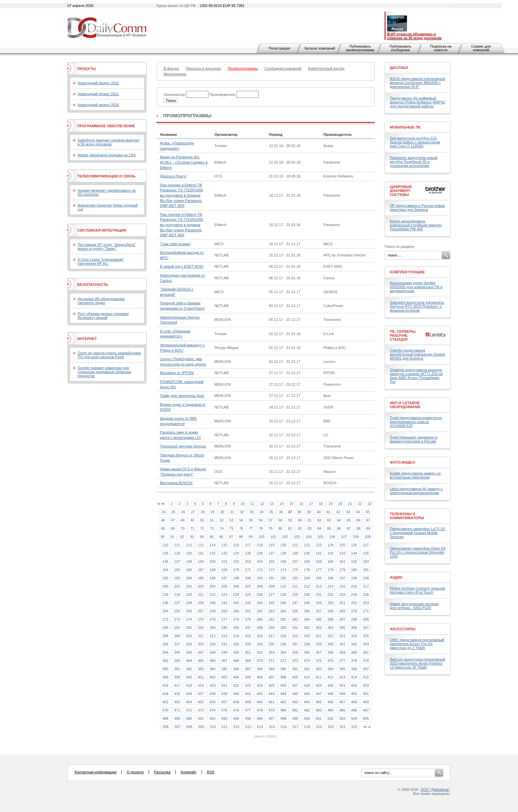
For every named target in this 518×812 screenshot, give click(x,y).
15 (291, 504)
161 (342, 561)
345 (177, 652)
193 (295, 578)
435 (177, 694)
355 (295, 652)
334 (260, 644)
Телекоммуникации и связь (106, 176)
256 (189, 611)
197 (342, 578)
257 (201, 611)
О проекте (135, 772)
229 (295, 595)
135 (248, 553)
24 (164, 512)
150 (212, 561)
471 (177, 710)
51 (212, 520)
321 (318, 636)
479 (272, 710)
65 (349, 520)
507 (177, 727)
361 (366, 652)
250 (330, 603)
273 (177, 619)
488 (165, 718)
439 (224, 694)
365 (201, 661)
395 (342, 669)
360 (354, 652)
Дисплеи (399, 68)
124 (330, 545)
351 (248, 652)
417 (177, 685)
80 (280, 528)
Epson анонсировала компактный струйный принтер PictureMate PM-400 (416, 225)
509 (201, 727)
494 (236, 718)
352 (260, 652)
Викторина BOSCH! (176, 483)
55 (251, 520)
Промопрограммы (187, 116)
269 (342, 611)
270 (354, 611)
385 (224, 669)
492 (212, 718)
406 (260, 677)
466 (330, 702)
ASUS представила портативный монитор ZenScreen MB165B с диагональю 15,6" (417, 83)
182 (165, 578)
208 (260, 586)
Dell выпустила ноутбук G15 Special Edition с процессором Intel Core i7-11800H (415, 142)
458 (236, 702)
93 (192, 537)
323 (342, 636)
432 (354, 685)
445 (295, 694)
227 (272, 595)
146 (165, 561)
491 (201, 718)
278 (236, 619)
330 (212, 644)
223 (224, 595)
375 (318, 661)
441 (248, 694)
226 (260, 595)
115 (224, 545)
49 (192, 520)
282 (283, 619)
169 (224, 570)
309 (177, 636)
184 (189, 578)
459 (248, 702)
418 (189, 685)
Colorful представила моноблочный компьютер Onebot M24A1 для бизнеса (418, 354)
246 (283, 603)
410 (307, 677)
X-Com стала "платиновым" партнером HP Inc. (101, 261)
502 (330, 718)
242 (236, 603)
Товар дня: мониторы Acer (182, 396)
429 (318, 685)
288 (354, 619)
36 (281, 512)
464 (307, 702)
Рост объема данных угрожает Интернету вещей (103, 316)
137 (272, 553)
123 (318, 545)
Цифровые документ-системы (401, 191)
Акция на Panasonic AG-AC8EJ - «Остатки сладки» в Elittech (184, 162)
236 (165, 603)
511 (225, 727)
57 (271, 520)
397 (366, 669)
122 (307, 545)
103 (297, 537)
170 (236, 570)
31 (232, 512)
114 (212, 545)
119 (272, 545)
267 (318, 611)
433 (366, 685)
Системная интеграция (102, 230)
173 (272, 570)
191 (272, 578)
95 (211, 537)
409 (295, 677)
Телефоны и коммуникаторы (407, 516)
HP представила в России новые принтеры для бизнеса (417, 208)
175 (295, 570)
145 (366, 553)
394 (330, 669)
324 (354, 636)
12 (262, 504)
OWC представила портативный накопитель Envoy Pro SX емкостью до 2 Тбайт (417, 644)
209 (272, 586)
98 (241, 537)
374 (307, 661)
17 (311, 504)
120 (283, 545)
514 (260, 727)
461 (272, 702)
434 (165, 694)
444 (283, 694)
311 (201, 636)
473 (201, 710)
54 (241, 520)
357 (318, 652)
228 (283, 595)
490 (189, 718)
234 (354, 595)
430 (330, 685)
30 (222, 512)
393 (318, 669)
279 (248, 619)
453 (177, 702)
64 (339, 520)
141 (318, 553)
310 (189, 636)
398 (165, 677)
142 (330, 553)
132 (212, 553)
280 (260, 619)
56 (261, 520)
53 (231, 520)
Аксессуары (403, 629)
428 (307, 685)
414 (354, 677)
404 (236, 677)
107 (344, 537)
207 (248, 586)
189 (248, 578)
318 (283, 636)
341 (342, 644)
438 (212, 694)
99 (251, 537)
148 (189, 561)
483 (318, 710)
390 (283, 669)
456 (212, 702)
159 (318, 561)
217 (366, 586)
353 (272, 652)
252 (354, 603)
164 (165, 570)
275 (201, 619)
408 (283, 677)
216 (354, 586)
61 (310, 520)
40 (319, 512)
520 (331, 727)
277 (224, 619)
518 (307, 727)
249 (318, 603)
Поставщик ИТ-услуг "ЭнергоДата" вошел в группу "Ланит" (107, 247)
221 (201, 595)
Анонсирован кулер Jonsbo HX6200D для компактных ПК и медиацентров (416, 287)
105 (320, 537)
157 (295, 561)
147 (177, 561)
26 (183, 512)
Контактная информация (95, 772)
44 (358, 512)
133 (224, 553)
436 (189, 694)
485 (342, 710)
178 (330, 570)
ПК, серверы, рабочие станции (403, 335)
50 (202, 520)
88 (358, 528)
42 (338, 512)
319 (295, 636)
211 (295, 586)
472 (189, 710)
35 (271, 512)
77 (251, 528)
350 (236, 652)
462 (283, 702)
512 (237, 727)
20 (340, 504)
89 (368, 528)
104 (309, 537)
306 (354, 628)
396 (354, 669)
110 (165, 545)
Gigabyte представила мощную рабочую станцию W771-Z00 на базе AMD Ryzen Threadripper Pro (416, 376)
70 (182, 528)
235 (366, 595)
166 (189, 570)
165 (177, 570)
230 (307, 595)
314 (236, 636)
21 (350, 504)
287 (342, 619)
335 (272, 644)
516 (283, 727)
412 (330, 677)
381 (177, 669)
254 (165, 611)
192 (283, 578)
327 (177, 644)
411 (318, 677)
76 (241, 528)
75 (231, 528)
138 (283, 553)
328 (189, 644)
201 (177, 586)
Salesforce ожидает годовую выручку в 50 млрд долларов (109, 142)
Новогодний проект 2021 (98, 94)
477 (248, 710)
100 (261, 537)
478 (260, 710)
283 (295, 619)
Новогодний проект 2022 (98, 83)
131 (201, 553)
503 (342, 718)
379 (366, 661)
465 (318, 702)
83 (310, 528)
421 (224, 685)
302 (307, 628)
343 (366, 644)
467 (342, 702)
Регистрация (279, 48)
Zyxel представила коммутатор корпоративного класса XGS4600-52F (416, 422)
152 (236, 561)
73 (212, 528)
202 (189, 586)
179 (342, 570)
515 (272, 727)
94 (202, 537)
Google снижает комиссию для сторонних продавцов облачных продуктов (105, 372)
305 (342, 628)
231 (318, 595)
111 (177, 545)
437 (201, 694)
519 (319, 727)
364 (189, 661)
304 (330, 628)
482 (307, 710)
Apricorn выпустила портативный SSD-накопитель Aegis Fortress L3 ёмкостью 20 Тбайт (417, 663)
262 (260, 611)
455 (201, 702)
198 (354, 578)
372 (283, 661)
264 (283, 611)
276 (212, 619)
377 (342, 661)
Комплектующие (407, 272)
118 (260, 545)
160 (330, 561)
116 (236, 545)
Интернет (87, 339)
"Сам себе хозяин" (175, 244)
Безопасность (93, 285)
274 (189, 619)
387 (248, 669)
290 (165, 628)
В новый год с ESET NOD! (182, 266)
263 (272, 611)
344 (165, 652)
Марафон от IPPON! (177, 373)
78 (261, 528)
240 (212, 603)
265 (295, 611)
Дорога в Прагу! (173, 176)
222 (212, 595)
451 (366, 694)
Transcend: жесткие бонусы (183, 446)
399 (177, 677)
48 (182, 520)
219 (177, 595)
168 (212, 570)
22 (360, 504)
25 (173, 512)
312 (212, 636)
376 (330, 661)
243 (248, 603)
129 (177, 553)
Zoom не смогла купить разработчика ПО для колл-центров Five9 (109, 355)
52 (222, 520)
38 (299, 512)
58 (280, 520)
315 (248, 636)
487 (366, 710)
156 (283, 561)
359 (342, 652)
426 (283, 685)
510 (213, 727)
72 (202, 528)
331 (224, 644)
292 (189, 628)
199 (366, 578)
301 (295, 628)
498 (283, 718)
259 (224, 611)
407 (272, 677)
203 (201, 586)
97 (231, 537)
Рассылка (162, 772)
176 (307, 570)
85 (329, 528)
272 (165, 619)
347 (201, 652)
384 (212, 669)
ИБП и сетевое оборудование (405, 405)
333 (248, 644)
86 (339, 528)
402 (212, 677)
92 (182, 537)
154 (260, 561)
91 (172, 537)
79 (271, 528)
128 (165, 553)
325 (366, 636)
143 (342, 553)
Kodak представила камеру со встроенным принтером (415, 475)
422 (236, 685)
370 (260, 661)
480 (283, 710)
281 (272, 619)
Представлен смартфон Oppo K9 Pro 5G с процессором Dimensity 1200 (418, 552)
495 (248, 718)
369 (248, 661)
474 (212, 710)
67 (368, 520)
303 (318, 628)
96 (221, 537)
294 (212, 628)
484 (330, 710)
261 (248, 611)
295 (224, 628)
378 (354, 661)
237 (177, 603)
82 (300, 528)
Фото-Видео (402, 462)
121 (295, 545)
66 (358, 520)
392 (307, 669)
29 (212, 512)
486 (354, 710)
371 (272, 661)
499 (295, 718)
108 (356, 537)
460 (260, 702)
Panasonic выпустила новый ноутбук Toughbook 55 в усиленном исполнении (414, 162)
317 (272, 636)
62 (319, 520)
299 (272, 628)
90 (163, 537)
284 (307, 619)
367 (224, 661)
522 (354, 727)
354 (283, 652)
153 (248, 561)
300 (283, 628)
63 (329, 520)
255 (177, 611)
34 (261, 512)
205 (224, 586)
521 (343, 727)
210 (283, 586)
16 (301, 504)
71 (192, 528)
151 (224, 561)
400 (189, 677)
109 (367, 537)
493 (224, 718)
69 (173, 528)
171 (248, 570)
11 (252, 504)
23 (370, 504)
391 (295, 669)
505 (366, 718)
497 (272, 718)
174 (283, 570)
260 (236, 611)
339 (318, 644)
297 (248, 628)
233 (342, 595)
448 (330, 694)
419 (201, 685)
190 (260, 578)
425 (272, 685)
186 (212, 578)
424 (260, 685)
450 (354, 694)
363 (177, 661)
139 (295, 553)
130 (189, 553)
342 (354, 644)
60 (300, 520)
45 (368, 512)
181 (366, 570)
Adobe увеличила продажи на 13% (107, 155)
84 (319, 528)
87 (349, 528)
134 (236, 553)
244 (260, 603)
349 (224, 652)
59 (290, 520)
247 (295, 603)
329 (201, 644)
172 (260, 570)
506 (166, 727)
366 (212, 661)
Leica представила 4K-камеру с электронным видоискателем (416, 491)
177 (318, 570)
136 (260, 553)
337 (295, 644)
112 (189, 545)
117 (248, 545)
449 (342, 694)
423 (248, 685)
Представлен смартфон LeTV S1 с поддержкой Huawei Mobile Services (417, 533)
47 (173, 520)
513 (248, 727)
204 (212, 586)
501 (318, 718)
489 (177, 718)
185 (201, 578)
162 (354, 561)
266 (307, 611)
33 (251, 512)
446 (307, 694)
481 (295, 710)
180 (354, 570)
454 (189, 702)
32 (242, 512)
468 (354, 702)
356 (307, 652)
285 (318, 619)
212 (307, 586)
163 (366, 561)
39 (309, 512)
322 (330, 636)
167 (201, 570)
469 (366, 702)
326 (165, 644)
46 (163, 520)
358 (330, 652)
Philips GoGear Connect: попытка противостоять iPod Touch (417, 590)
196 (330, 578)
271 (366, 611)
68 (163, 528)
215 (342, 586)
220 (189, 595)
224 (236, 595)
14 (281, 504)
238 (189, 603)
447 (318, 694)
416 (165, 685)
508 (189, 727)
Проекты (86, 69)
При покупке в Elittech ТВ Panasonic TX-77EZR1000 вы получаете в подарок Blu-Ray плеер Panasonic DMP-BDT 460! (182, 195)
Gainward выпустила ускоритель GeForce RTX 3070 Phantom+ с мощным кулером (417, 306)
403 (224, 677)
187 (224, 578)
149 (201, 561)
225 (248, 595)
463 (295, 702)
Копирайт (189, 772)
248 (307, 603)
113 (201, 545)
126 (354, 545)
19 (330, 504)
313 (224, 636)
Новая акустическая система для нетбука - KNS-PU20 (414, 606)
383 (201, 669)
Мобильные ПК (405, 127)
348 (212, 652)
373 (295, 661)
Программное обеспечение (106, 126)
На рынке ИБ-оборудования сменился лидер (101, 301)
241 (224, 603)
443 (272, 694)
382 (189, 669)
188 (236, 578)
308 (165, 636)
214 (330, 586)
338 (307, 644)
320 (307, 636)
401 (201, 677)
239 (201, 603)
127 (366, 545)
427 (295, 685)
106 (332, 537)
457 (224, 702)
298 (260, 628)
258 (212, 611)
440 (236, 694)
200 (165, 586)
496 (260, 718)
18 (321, 504)
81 (290, 528)
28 (203, 512)
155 (272, 561)
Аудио (396, 577)
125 (342, 545)
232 (330, 595)
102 (285, 537)
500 (307, 718)
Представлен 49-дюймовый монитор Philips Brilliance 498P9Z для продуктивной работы (418, 102)
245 (272, 603)
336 (283, 644)
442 (260, 694)
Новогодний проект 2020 (98, 105)
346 (189, 652)
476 (236, 710)
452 (165, 702)
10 (242, 504)
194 (307, 578)
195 (318, 578)
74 (222, 528)
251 (342, 603)
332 (236, 644)
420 (212, 685)
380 (165, 669)
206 (236, 586)
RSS (211, 772)
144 (354, 553)
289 (366, 619)
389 (272, 669)
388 (260, 669)
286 (330, 619)
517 (295, 727)
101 (273, 537)
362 (165, 661)
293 (201, 628)
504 (354, 718)
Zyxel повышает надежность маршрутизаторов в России (414, 439)
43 (348, 512)
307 (366, 628)
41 (328, 512)
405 (248, 677)
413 (342, 677)
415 (366, 677)
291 (177, 628)
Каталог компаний (320, 48)
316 (260, 636)
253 (366, 603)
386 (236, 669)
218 (165, 595)
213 (318, 586)
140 (307, 553)
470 (165, 710)
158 (307, 561)
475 (224, 710)
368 (236, 661)
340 (330, 644)
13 (272, 504)
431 (342, 685)
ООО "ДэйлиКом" (435, 790)
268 (330, 611)
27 (193, 512)
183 (177, 578)
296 (236, 628)
